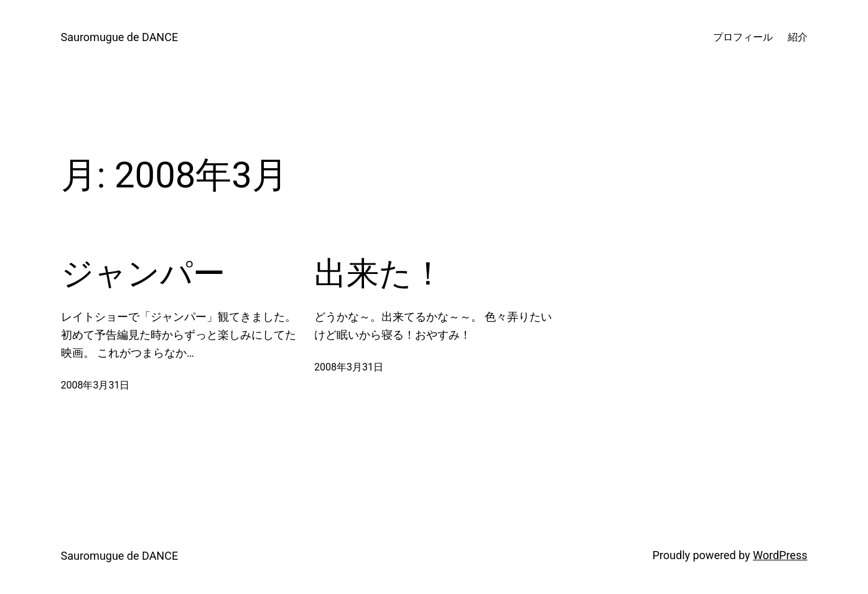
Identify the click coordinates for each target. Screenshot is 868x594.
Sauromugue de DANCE (120, 37)
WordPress (780, 555)
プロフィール (743, 37)
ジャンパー (143, 274)
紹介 (798, 37)
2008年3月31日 (96, 385)
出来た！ (379, 274)
